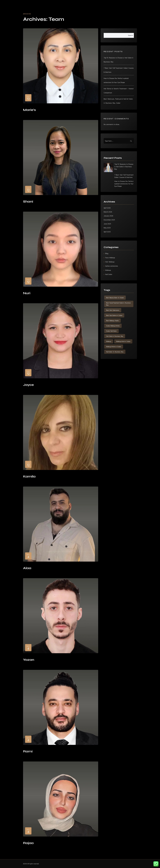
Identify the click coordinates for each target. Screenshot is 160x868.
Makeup (108, 270)
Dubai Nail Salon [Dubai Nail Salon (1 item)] (111, 331)
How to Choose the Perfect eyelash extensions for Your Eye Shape (124, 184)
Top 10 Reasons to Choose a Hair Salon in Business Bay (124, 167)
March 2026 (108, 212)
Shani (28, 201)
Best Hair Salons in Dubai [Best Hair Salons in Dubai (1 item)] (114, 315)
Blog (107, 253)
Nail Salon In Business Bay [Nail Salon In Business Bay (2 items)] (115, 352)
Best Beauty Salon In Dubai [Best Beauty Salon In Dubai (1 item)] (115, 298)
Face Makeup (110, 258)
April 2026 (107, 208)
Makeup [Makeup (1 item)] (109, 341)
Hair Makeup (110, 262)
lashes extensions (112, 266)
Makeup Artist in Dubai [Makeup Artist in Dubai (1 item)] (123, 341)
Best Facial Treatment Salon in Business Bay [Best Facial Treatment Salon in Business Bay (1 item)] (119, 304)
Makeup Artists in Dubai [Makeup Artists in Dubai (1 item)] (114, 347)
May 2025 (107, 228)
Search (130, 35)
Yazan (29, 660)
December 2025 (109, 220)
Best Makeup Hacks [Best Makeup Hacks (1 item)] (112, 321)
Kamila (29, 476)
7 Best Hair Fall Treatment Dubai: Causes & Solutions (124, 176)
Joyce (28, 385)
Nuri (27, 293)
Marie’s (29, 110)
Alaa (27, 568)
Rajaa (28, 843)
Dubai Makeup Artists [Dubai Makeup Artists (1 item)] (113, 326)
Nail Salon (109, 274)
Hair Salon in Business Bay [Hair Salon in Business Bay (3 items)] (115, 336)
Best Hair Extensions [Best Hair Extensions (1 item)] (113, 310)
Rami (28, 751)
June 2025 (107, 224)
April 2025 (107, 232)
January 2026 (108, 216)
